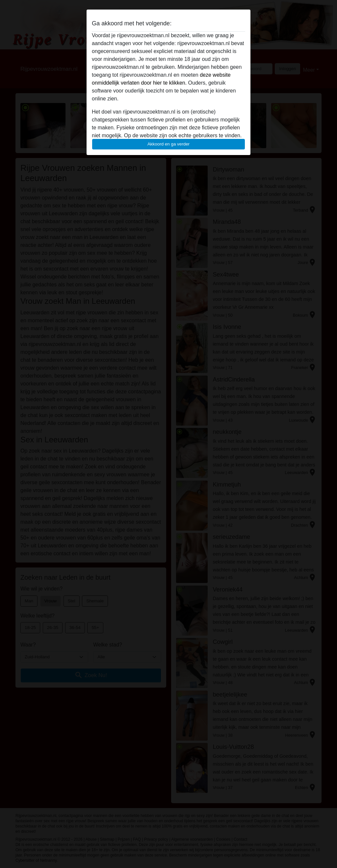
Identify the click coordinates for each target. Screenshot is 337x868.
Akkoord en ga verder (168, 144)
